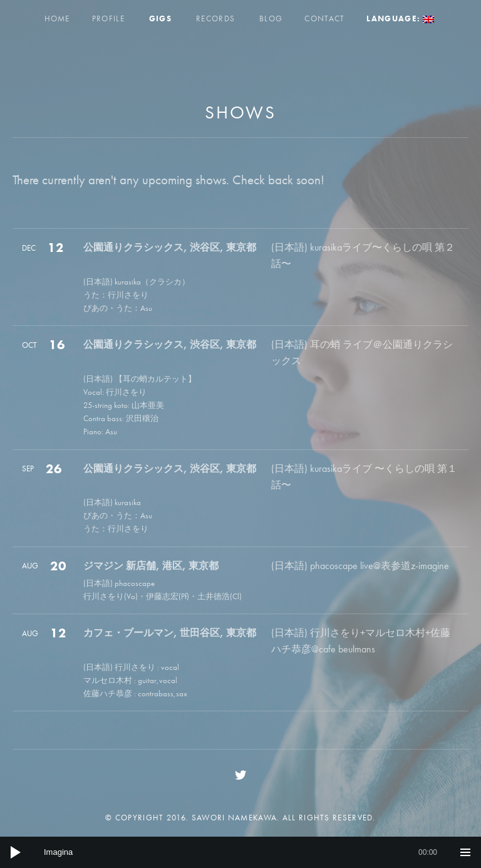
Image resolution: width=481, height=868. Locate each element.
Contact (324, 18)
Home (57, 18)
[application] (240, 852)
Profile (108, 18)
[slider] (240, 852)
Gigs (160, 18)
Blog (271, 18)
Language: (400, 18)
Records (215, 18)
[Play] (16, 852)
